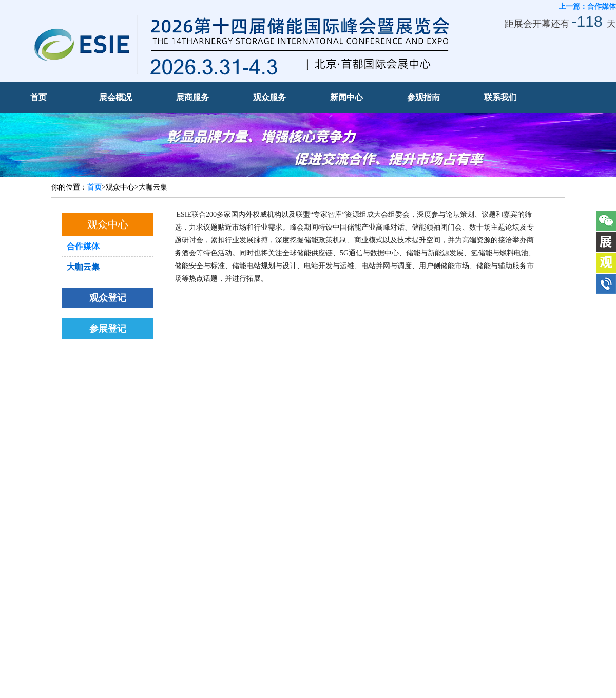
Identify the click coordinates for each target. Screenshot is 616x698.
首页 (38, 97)
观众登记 (108, 298)
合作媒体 (83, 246)
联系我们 (500, 97)
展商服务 (192, 97)
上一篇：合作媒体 (587, 6)
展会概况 (115, 97)
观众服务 (269, 97)
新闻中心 (346, 97)
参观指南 (423, 97)
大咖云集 (83, 267)
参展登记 (108, 329)
